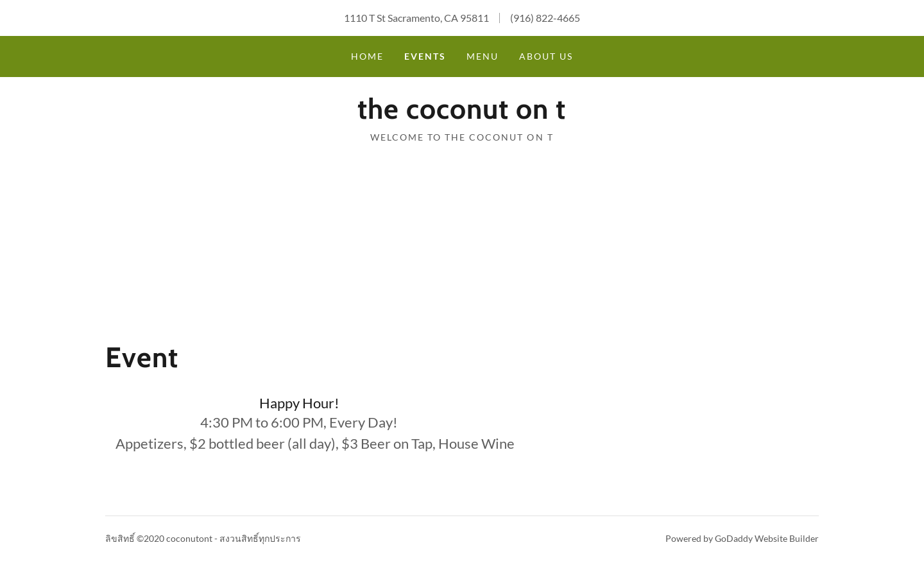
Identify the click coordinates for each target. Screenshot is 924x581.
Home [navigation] (367, 56)
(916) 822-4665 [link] (545, 18)
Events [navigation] (425, 56)
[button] (462, 109)
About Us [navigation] (546, 56)
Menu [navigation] (483, 56)
